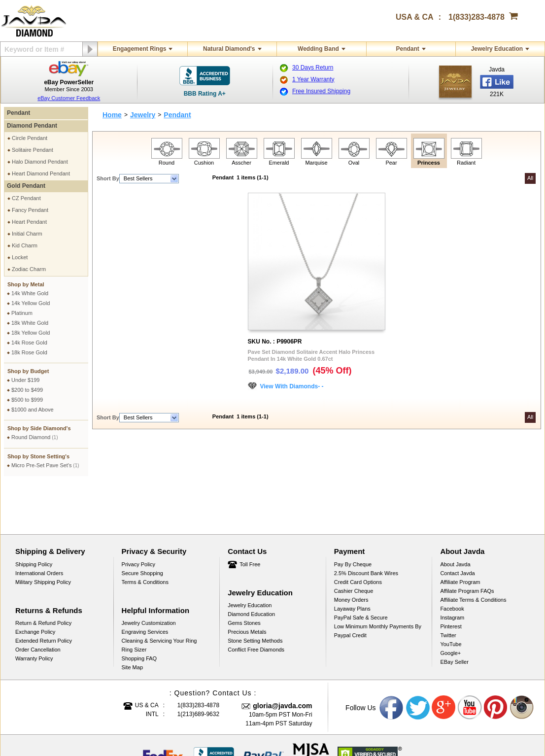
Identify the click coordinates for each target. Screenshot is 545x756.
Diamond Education (251, 567)
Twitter (448, 588)
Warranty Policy (34, 612)
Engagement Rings (140, 49)
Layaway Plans (352, 562)
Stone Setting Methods (255, 594)
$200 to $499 (27, 390)
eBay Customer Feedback (69, 98)
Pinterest (451, 580)
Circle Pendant (30, 138)
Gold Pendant (26, 186)
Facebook (452, 562)
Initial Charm (27, 234)
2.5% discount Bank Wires (366, 526)
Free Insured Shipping (321, 91)
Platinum (22, 313)
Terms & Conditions (145, 535)
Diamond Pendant (32, 126)
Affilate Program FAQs (467, 544)
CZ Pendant (26, 198)
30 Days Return (313, 68)
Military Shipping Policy (43, 535)
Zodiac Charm (29, 269)
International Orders (39, 526)
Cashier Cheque (354, 544)
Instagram (452, 571)
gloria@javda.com (282, 659)
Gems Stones (244, 576)
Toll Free (250, 517)
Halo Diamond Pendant (40, 162)
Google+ (450, 606)
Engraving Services (145, 585)
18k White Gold (30, 323)
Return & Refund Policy (43, 576)
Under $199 (26, 380)
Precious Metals (247, 585)
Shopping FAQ (139, 612)
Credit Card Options (358, 535)
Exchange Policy (35, 585)
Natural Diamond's (229, 49)
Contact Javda (457, 526)
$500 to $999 (27, 400)
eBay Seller (454, 615)
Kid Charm (25, 245)
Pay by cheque (353, 517)
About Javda (455, 517)
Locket (20, 257)
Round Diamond (35, 437)
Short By (108, 178)
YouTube (451, 597)
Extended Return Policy (44, 594)
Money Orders (351, 553)
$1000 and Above (33, 410)
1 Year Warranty (313, 79)
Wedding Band (318, 49)
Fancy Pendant (30, 210)
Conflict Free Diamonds (256, 603)
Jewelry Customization (149, 576)
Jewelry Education (497, 49)
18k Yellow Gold (31, 333)
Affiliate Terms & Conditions (473, 553)
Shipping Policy (34, 517)
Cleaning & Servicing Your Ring (159, 594)
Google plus (444, 661)
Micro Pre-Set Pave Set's (45, 465)
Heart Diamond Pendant (41, 173)
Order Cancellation (38, 603)
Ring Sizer (134, 603)
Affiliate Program (460, 535)
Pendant (407, 49)
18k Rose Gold (29, 352)
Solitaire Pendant (33, 150)
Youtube (470, 661)
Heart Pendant (29, 222)
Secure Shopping (142, 526)
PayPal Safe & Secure (361, 571)
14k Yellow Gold (31, 303)
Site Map (132, 620)
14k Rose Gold (29, 343)
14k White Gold (30, 293)
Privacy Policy (138, 517)
